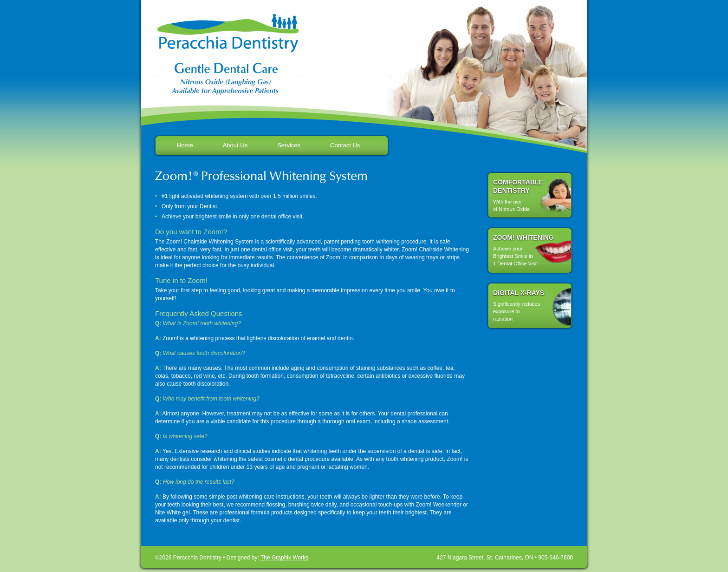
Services (289, 145)
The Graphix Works (284, 558)
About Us (235, 145)
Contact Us (345, 145)
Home (185, 145)
